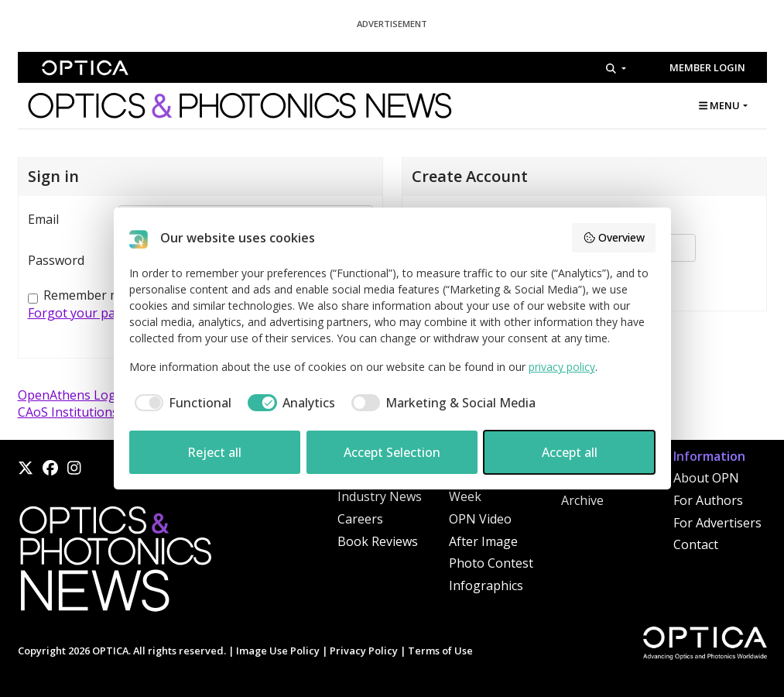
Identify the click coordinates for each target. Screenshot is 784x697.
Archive (582, 500)
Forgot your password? (95, 313)
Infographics (486, 585)
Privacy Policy (364, 651)
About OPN (706, 478)
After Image (483, 541)
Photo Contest (491, 563)
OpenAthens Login (72, 395)
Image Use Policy (278, 651)
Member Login (707, 67)
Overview (614, 237)
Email (43, 219)
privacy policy (562, 367)
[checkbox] (181, 403)
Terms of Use (440, 651)
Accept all (570, 452)
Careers (360, 519)
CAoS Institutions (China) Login (108, 412)
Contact (696, 544)
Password (56, 260)
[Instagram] (74, 468)
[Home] (115, 563)
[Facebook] (50, 468)
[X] (26, 468)
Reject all (214, 452)
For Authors (708, 500)
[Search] (616, 68)
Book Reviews (378, 541)
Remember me (86, 295)
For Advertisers (717, 523)
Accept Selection (392, 452)
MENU (719, 105)
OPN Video (480, 519)
